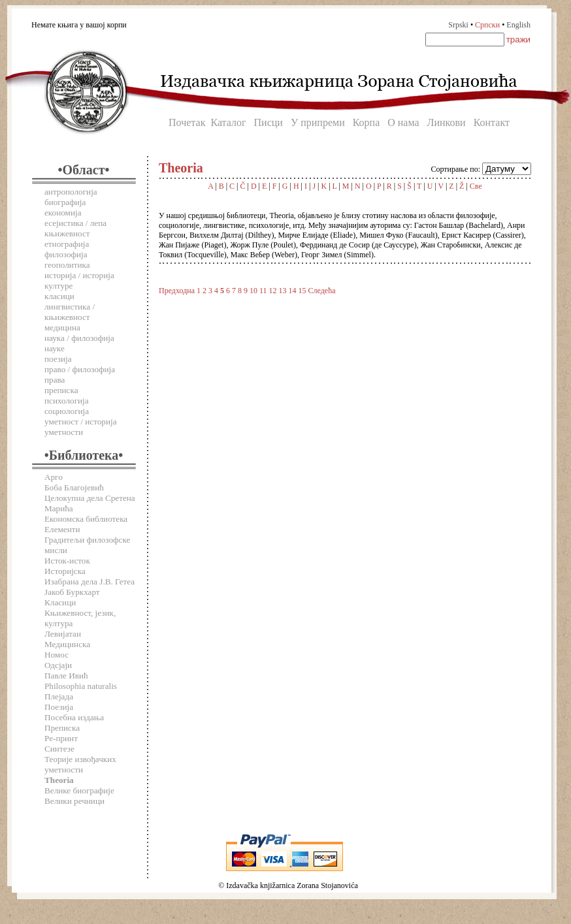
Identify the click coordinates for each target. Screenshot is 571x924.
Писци (269, 122)
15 (302, 291)
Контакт (492, 122)
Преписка (62, 728)
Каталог (228, 122)
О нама (403, 122)
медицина (62, 327)
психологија (67, 401)
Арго (54, 477)
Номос (57, 655)
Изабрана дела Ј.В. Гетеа (90, 581)
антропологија (71, 192)
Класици (60, 602)
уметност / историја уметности (81, 427)
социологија (67, 411)
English (518, 25)
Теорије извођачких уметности (80, 764)
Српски (487, 25)
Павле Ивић (66, 676)
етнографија (67, 244)
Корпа (367, 122)
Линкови (447, 122)
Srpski (458, 25)
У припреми (318, 122)
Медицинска (67, 644)
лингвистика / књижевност (70, 312)
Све (476, 186)
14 (293, 291)
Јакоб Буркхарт (72, 592)
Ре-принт (61, 738)
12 (273, 291)
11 (263, 291)
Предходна (177, 291)
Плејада (59, 696)
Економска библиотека (86, 519)
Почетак (187, 122)
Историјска (65, 571)
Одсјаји (58, 665)
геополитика (67, 265)
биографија (65, 202)
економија (63, 213)
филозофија (66, 254)
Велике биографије (79, 790)
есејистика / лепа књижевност (75, 228)
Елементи (62, 529)
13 (283, 291)
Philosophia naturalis (81, 686)
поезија (58, 359)
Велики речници (74, 801)
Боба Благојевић (74, 487)
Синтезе (59, 749)
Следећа (322, 291)
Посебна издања (74, 717)
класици (59, 296)
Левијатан (63, 634)
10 (253, 291)
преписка (61, 390)
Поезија (59, 707)
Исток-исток (67, 561)
